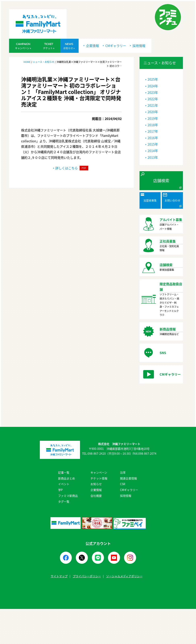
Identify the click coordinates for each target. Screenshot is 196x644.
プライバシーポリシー (87, 576)
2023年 (153, 92)
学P (60, 490)
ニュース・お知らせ (44, 62)
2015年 (153, 144)
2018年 (153, 125)
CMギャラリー (114, 46)
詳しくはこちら (71, 168)
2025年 (153, 79)
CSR (123, 484)
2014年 (153, 151)
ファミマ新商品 (68, 496)
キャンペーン (99, 472)
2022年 (153, 99)
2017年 (153, 131)
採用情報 (138, 46)
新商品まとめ (67, 478)
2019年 (153, 118)
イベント (64, 484)
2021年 (153, 105)
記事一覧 (64, 472)
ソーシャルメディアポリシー (124, 576)
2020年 (153, 112)
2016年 (153, 138)
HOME (27, 62)
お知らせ (96, 484)
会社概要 (96, 496)
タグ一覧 (64, 501)
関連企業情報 (128, 478)
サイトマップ (59, 576)
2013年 (153, 157)
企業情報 (91, 46)
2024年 (153, 86)
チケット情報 (99, 478)
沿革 (123, 472)
